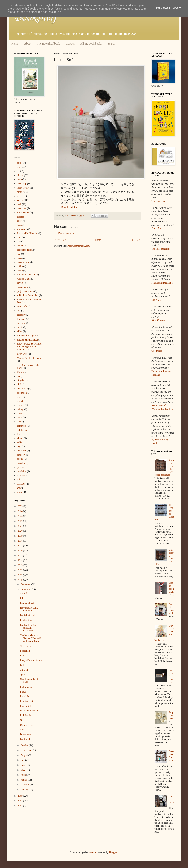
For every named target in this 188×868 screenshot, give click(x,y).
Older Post (135, 240)
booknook (22, 393)
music (20, 327)
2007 (21, 806)
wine (19, 488)
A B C (23, 730)
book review (23, 262)
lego (19, 447)
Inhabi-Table (26, 620)
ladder (20, 246)
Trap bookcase (171, 715)
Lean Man (25, 696)
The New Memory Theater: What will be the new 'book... (30, 638)
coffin (20, 266)
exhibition (22, 430)
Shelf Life (22, 307)
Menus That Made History (30, 358)
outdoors (21, 455)
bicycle (21, 380)
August (24, 755)
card (19, 397)
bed (19, 254)
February (25, 785)
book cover (23, 287)
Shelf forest (26, 646)
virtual (20, 200)
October (25, 745)
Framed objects (28, 603)
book (19, 258)
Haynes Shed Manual (28, 340)
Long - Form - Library (31, 660)
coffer (20, 422)
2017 (21, 546)
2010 (21, 580)
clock (20, 417)
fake (19, 163)
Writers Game (24, 279)
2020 (21, 531)
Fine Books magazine (162, 283)
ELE (22, 656)
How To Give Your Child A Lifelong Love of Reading (29, 347)
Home (15, 44)
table (19, 179)
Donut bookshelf (171, 609)
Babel (23, 692)
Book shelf (25, 739)
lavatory (21, 323)
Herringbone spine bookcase (29, 609)
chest (20, 413)
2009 (21, 796)
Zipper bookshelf (171, 587)
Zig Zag (24, 670)
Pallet (23, 665)
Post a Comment (66, 233)
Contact (70, 44)
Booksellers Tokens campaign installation (30, 628)
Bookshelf (35, 17)
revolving (22, 471)
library (20, 175)
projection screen (25, 291)
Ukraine (21, 372)
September (26, 750)
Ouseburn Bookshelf (171, 757)
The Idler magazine (161, 249)
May (23, 770)
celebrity (21, 315)
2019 (21, 536)
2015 (21, 556)
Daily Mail (157, 300)
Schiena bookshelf (29, 711)
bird (19, 384)
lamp (19, 225)
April (23, 775)
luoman (92, 852)
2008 (21, 801)
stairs (20, 196)
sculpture (21, 476)
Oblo (22, 720)
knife (20, 442)
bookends (22, 208)
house (20, 271)
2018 (21, 541)
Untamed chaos (28, 725)
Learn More (162, 9)
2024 (21, 511)
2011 (20, 575)
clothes (21, 217)
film (19, 434)
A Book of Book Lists (28, 295)
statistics (21, 484)
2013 (21, 565)
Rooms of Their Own (27, 275)
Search (112, 44)
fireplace (21, 319)
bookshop (22, 184)
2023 (21, 516)
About (28, 44)
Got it (177, 9)
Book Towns (23, 213)
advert (20, 283)
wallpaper (22, 229)
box (19, 311)
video (20, 331)
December (26, 584)
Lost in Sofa (26, 706)
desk (19, 204)
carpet (20, 401)
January (25, 790)
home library (23, 188)
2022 (21, 521)
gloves (20, 438)
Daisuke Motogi (70, 207)
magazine (22, 451)
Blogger (113, 852)
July (23, 760)
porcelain (22, 463)
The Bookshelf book (48, 44)
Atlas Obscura (158, 320)
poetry (20, 459)
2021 (21, 526)
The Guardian (158, 201)
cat (18, 241)
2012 (21, 570)
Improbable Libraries (27, 233)
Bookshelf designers (27, 336)
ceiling (20, 409)
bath (19, 237)
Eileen (23, 598)
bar (19, 376)
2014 (21, 560)
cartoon (21, 405)
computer (22, 426)
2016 (21, 551)
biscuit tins (22, 389)
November (26, 589)
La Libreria (26, 715)
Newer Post (60, 240)
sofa (19, 480)
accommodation (25, 250)
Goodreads (157, 351)
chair (19, 167)
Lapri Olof (22, 354)
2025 (21, 506)
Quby (23, 675)
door (19, 221)
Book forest (171, 800)
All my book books (91, 44)
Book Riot (156, 228)
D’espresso (25, 734)
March (24, 780)
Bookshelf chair (28, 615)
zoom (20, 492)
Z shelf (23, 593)
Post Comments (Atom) (79, 246)
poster (20, 467)
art (18, 171)
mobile (20, 192)
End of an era (27, 687)
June (23, 765)
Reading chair (27, 701)
